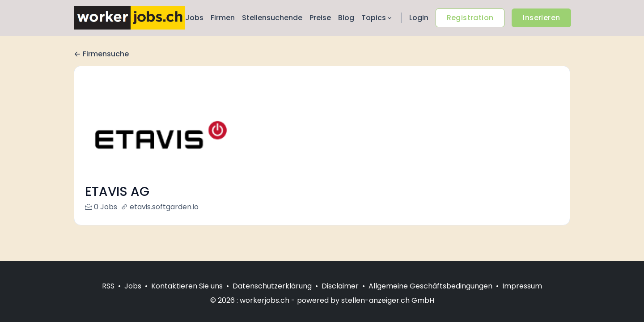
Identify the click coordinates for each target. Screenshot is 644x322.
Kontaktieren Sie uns (187, 286)
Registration (470, 18)
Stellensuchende (272, 18)
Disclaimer (340, 286)
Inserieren (541, 18)
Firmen (223, 18)
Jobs (194, 18)
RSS (108, 286)
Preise (320, 18)
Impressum (522, 286)
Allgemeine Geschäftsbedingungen (430, 286)
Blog (346, 18)
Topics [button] (377, 18)
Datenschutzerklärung (272, 286)
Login (419, 18)
